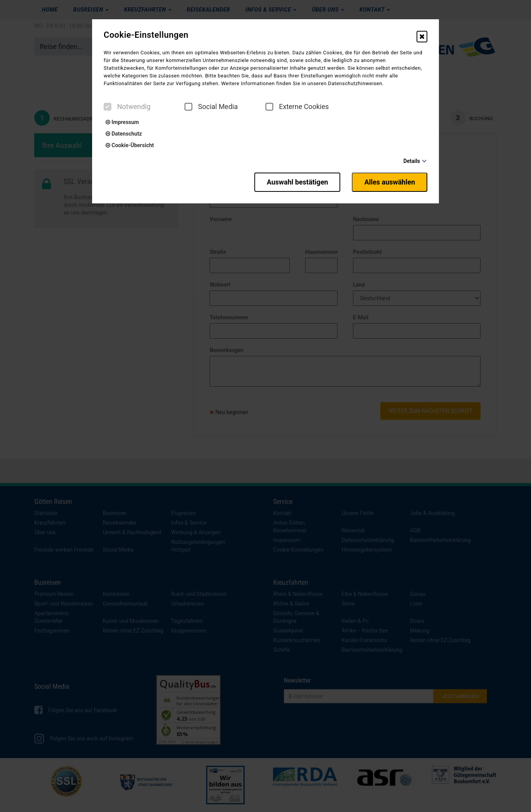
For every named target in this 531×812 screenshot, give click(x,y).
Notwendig (127, 107)
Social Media (211, 107)
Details (412, 161)
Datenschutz (124, 134)
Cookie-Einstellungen (146, 35)
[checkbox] (108, 107)
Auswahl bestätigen (297, 182)
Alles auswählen (390, 182)
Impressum (122, 122)
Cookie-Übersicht (130, 145)
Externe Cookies (297, 107)
